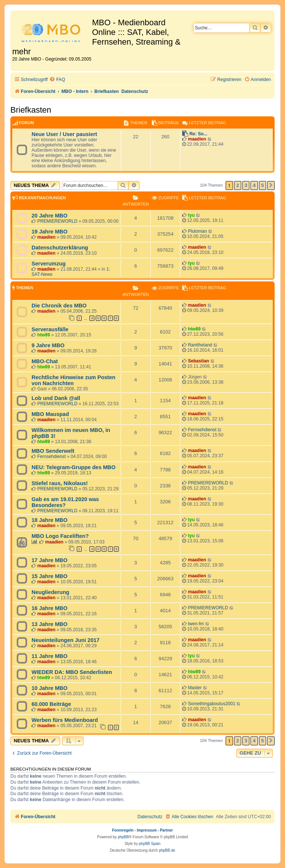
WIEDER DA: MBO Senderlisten (72, 672)
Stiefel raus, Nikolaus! (60, 483)
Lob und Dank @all (56, 398)
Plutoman (197, 231)
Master (195, 688)
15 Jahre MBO (50, 576)
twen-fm (196, 624)
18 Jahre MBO (50, 520)
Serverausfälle (50, 329)
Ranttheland (200, 345)
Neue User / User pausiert (64, 134)
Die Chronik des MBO (59, 306)
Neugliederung (50, 592)
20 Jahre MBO (50, 216)
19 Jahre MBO (50, 232)
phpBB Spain (150, 844)
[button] (271, 185)
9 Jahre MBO (48, 345)
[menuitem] (57, 80)
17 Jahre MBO (50, 560)
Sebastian (198, 361)
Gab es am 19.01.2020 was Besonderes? (65, 502)
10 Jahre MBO (50, 688)
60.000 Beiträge (51, 704)
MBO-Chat (45, 361)
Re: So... (198, 134)
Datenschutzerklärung (60, 248)
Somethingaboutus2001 (212, 704)
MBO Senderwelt (53, 451)
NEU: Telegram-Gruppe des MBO (73, 467)
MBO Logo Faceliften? (60, 536)
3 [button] (246, 185)
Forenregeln (123, 830)
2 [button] (238, 185)
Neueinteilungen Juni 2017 (65, 640)
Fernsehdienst (202, 430)
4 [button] (254, 185)
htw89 (43, 335)
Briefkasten (31, 110)
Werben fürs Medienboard (65, 720)
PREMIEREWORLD (57, 221)
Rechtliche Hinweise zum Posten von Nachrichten (73, 380)
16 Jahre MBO (50, 608)
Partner (166, 830)
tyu (191, 215)
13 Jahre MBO (50, 624)
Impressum (147, 830)
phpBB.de (167, 850)
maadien (197, 139)
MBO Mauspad (50, 414)
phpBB (123, 837)
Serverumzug (49, 264)
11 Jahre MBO (50, 656)
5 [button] (263, 185)
